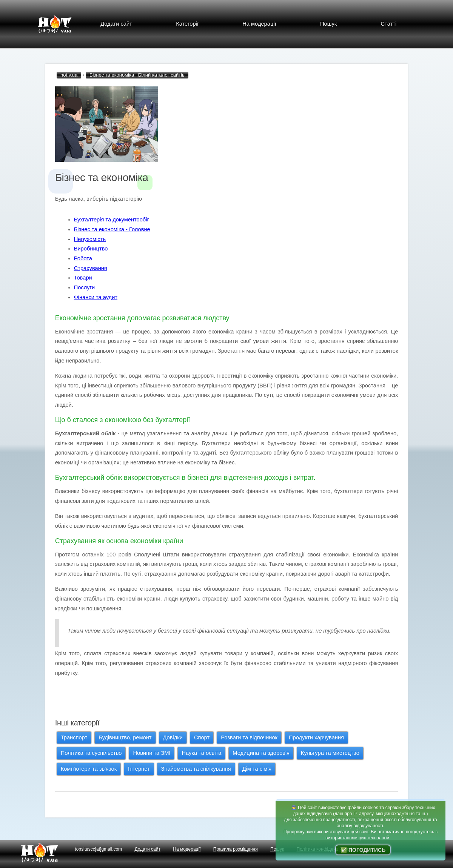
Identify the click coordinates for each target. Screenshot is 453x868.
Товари (83, 278)
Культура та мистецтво (330, 753)
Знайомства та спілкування (196, 769)
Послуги (84, 287)
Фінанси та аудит (96, 297)
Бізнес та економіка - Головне (112, 229)
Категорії (187, 24)
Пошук (328, 24)
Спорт (202, 737)
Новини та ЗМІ (152, 753)
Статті (389, 24)
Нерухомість (90, 239)
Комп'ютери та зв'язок (89, 769)
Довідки (173, 737)
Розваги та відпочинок (249, 737)
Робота (83, 258)
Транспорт (74, 737)
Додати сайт (116, 24)
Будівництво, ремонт (125, 737)
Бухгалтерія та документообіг (112, 220)
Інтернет (139, 769)
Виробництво (91, 249)
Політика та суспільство (91, 753)
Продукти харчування (316, 737)
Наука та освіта (201, 753)
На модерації (259, 24)
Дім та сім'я (257, 769)
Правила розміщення (236, 849)
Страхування (91, 268)
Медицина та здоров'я (261, 753)
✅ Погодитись (363, 850)
